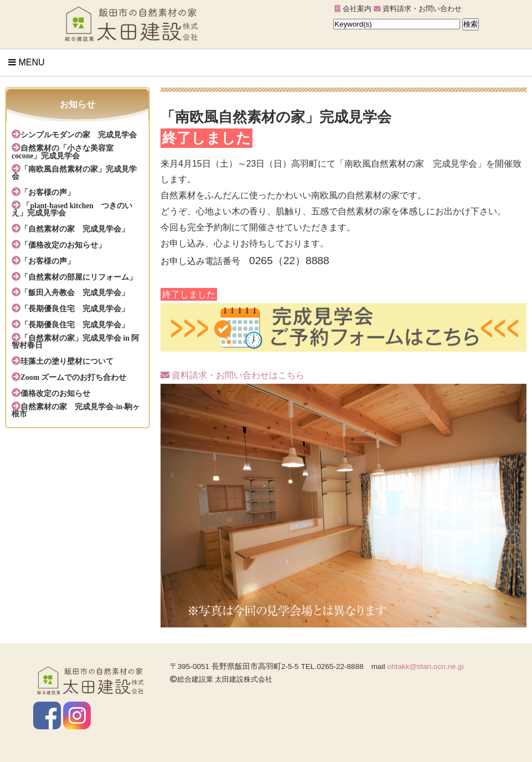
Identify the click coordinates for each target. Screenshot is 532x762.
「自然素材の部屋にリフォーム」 (79, 277)
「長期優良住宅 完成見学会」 (75, 308)
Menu (27, 62)
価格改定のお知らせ (55, 393)
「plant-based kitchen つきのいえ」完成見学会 (72, 209)
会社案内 (353, 9)
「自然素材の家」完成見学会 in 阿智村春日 (75, 342)
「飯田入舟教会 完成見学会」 (75, 292)
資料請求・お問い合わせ (418, 9)
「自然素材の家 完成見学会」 (75, 229)
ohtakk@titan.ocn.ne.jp (426, 666)
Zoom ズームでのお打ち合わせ (73, 377)
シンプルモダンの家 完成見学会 (79, 135)
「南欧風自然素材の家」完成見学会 (74, 173)
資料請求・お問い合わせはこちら (233, 375)
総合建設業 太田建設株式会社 (221, 679)
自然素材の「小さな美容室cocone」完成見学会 (63, 152)
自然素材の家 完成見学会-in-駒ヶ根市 (76, 410)
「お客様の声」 (48, 192)
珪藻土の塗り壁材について (67, 361)
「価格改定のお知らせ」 (63, 245)
